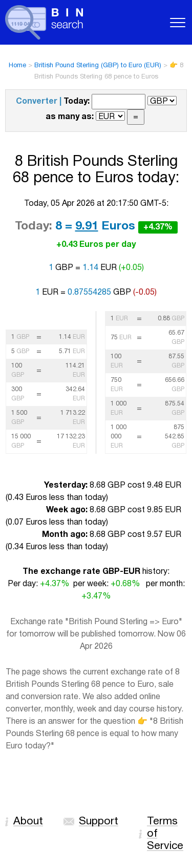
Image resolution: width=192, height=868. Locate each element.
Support (99, 822)
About (28, 822)
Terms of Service (165, 834)
